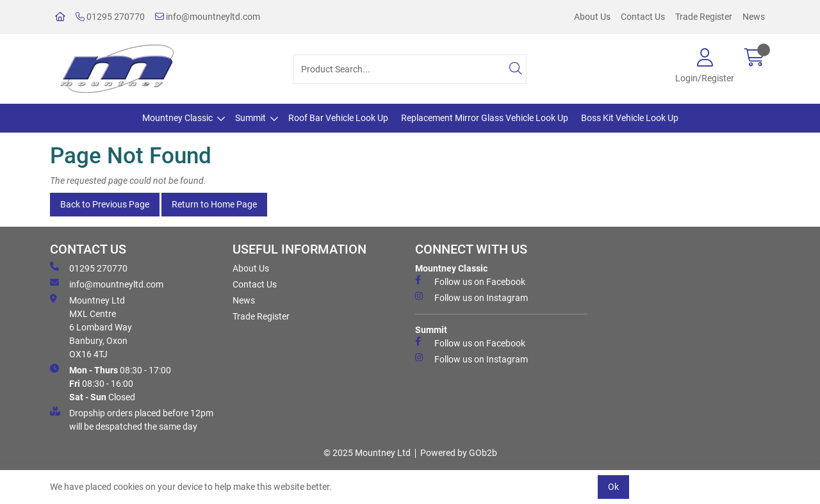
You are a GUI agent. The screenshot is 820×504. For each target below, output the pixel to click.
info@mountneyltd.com (208, 17)
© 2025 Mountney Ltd (367, 453)
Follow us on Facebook (470, 281)
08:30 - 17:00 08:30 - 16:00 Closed (111, 383)
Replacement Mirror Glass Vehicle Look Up (485, 118)
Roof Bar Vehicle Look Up (338, 118)
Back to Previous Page (105, 204)
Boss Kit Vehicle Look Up (630, 118)
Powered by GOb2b (459, 453)
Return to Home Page (214, 204)
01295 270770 (110, 17)
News (754, 17)
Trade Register (704, 17)
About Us (592, 17)
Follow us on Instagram (471, 297)
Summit (250, 118)
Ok (613, 487)
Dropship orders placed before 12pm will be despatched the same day (132, 419)
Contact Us (643, 17)
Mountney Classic (177, 118)
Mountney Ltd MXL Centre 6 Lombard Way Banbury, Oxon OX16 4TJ (91, 327)
